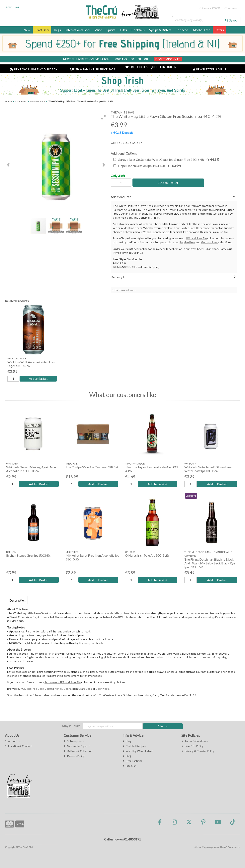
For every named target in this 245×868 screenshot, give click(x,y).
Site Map (129, 766)
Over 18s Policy (192, 746)
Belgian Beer (187, 242)
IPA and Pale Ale (196, 238)
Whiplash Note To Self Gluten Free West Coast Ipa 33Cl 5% (208, 469)
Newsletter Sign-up (77, 746)
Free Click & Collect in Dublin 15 (151, 68)
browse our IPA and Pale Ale (63, 682)
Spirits (111, 30)
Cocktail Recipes (134, 746)
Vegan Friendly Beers (156, 232)
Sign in (9, 7)
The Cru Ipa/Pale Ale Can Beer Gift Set (92, 467)
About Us (12, 742)
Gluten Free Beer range (195, 228)
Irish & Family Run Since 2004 (92, 70)
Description (17, 600)
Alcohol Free (201, 30)
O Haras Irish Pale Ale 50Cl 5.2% (147, 556)
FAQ (127, 756)
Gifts (123, 30)
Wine (98, 30)
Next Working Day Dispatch (34, 70)
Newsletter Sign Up (210, 70)
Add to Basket (168, 183)
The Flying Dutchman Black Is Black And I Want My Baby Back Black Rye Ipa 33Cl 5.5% (210, 563)
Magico (206, 847)
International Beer (78, 30)
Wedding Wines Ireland (138, 751)
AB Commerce (232, 847)
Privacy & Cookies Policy (198, 751)
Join (17, 7)
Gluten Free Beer (33, 689)
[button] (104, 117)
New (27, 30)
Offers (219, 30)
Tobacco (182, 30)
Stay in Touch (71, 726)
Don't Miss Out (168, 59)
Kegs (57, 30)
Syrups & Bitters (160, 30)
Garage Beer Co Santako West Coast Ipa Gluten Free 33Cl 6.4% (168, 159)
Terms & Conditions (195, 742)
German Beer (209, 242)
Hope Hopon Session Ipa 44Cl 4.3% (149, 166)
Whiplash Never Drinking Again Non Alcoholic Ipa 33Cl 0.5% (31, 469)
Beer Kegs (102, 689)
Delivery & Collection (78, 751)
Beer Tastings (132, 761)
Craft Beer (42, 30)
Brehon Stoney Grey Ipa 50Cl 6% (28, 556)
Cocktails (138, 30)
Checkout (231, 8)
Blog (127, 742)
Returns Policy (74, 756)
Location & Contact (18, 746)
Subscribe (163, 726)
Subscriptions (74, 742)
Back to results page (125, 290)
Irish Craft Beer (82, 689)
